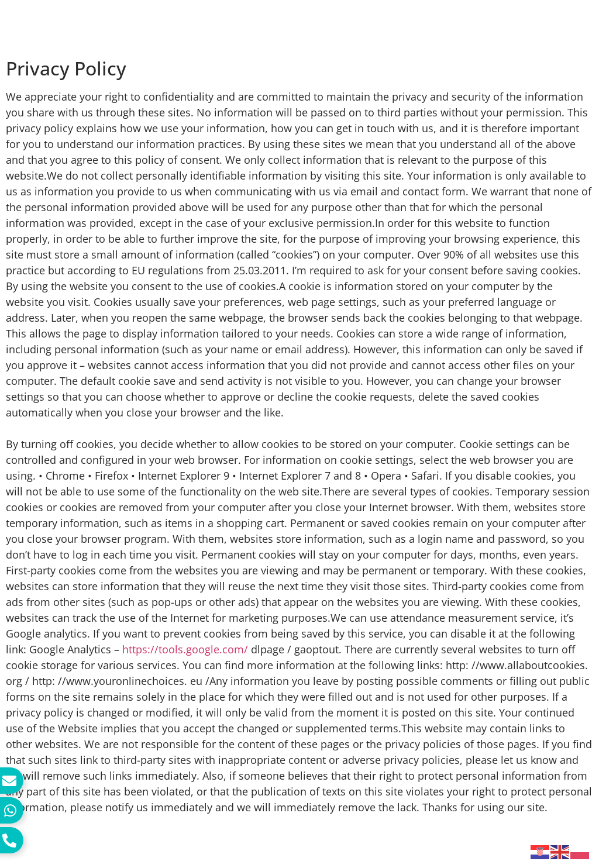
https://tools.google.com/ (185, 649)
